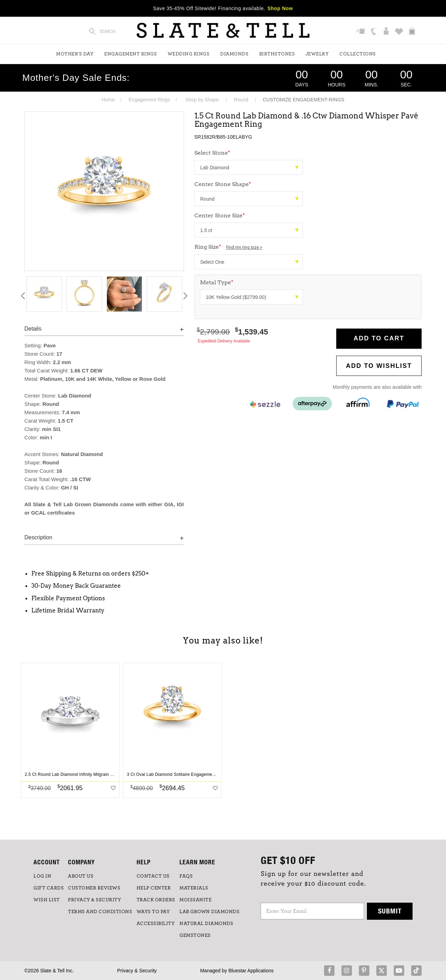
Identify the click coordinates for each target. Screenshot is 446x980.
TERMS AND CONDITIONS (100, 912)
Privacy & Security (137, 971)
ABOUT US (81, 876)
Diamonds (234, 54)
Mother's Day (75, 54)
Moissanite (195, 900)
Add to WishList (379, 366)
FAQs (186, 876)
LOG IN (42, 876)
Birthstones (277, 54)
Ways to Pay (153, 912)
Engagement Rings (130, 54)
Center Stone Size (220, 215)
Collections (358, 54)
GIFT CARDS (49, 888)
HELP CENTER (154, 888)
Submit (390, 911)
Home (108, 100)
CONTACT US (153, 876)
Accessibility (156, 924)
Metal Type (217, 282)
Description (38, 537)
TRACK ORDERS (156, 900)
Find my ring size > (244, 247)
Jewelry (317, 54)
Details (33, 329)
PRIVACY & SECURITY (94, 900)
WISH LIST (47, 900)
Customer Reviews (94, 888)
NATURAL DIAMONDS (206, 924)
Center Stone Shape (223, 184)
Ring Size (228, 247)
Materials (194, 888)
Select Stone (212, 153)
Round (241, 100)
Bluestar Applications (251, 971)
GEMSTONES (195, 935)
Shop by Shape (202, 100)
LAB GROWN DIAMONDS (209, 912)
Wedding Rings (189, 54)
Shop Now (280, 8)
